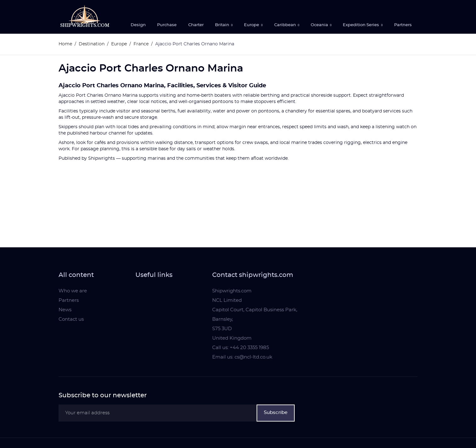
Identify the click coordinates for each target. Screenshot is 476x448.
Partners (403, 25)
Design (138, 25)
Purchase (167, 25)
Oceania (320, 25)
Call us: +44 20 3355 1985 (241, 348)
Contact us (71, 319)
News (65, 310)
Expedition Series (361, 25)
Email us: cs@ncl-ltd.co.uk (242, 357)
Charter (196, 25)
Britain (223, 25)
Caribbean (286, 25)
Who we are (73, 291)
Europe (252, 25)
